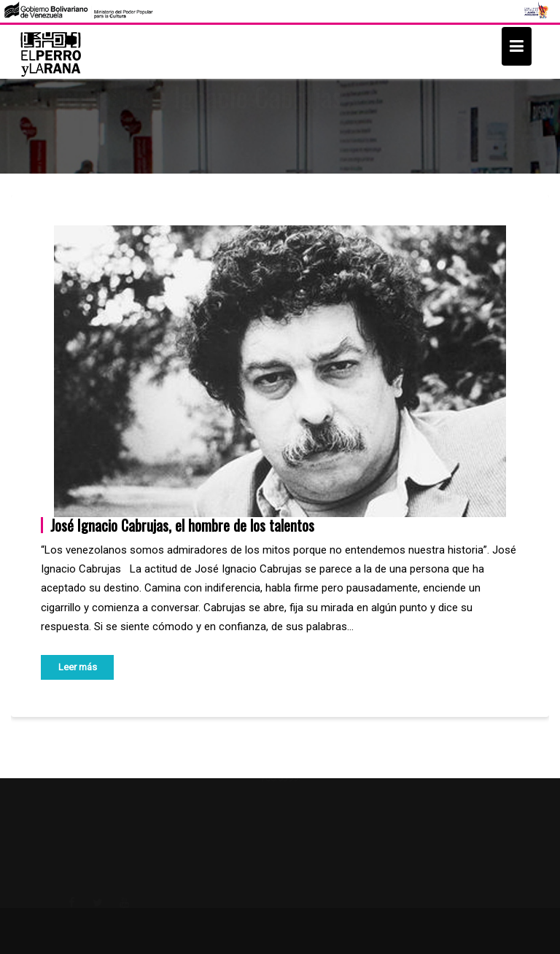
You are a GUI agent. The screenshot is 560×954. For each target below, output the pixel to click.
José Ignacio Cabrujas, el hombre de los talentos (182, 525)
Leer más (78, 667)
